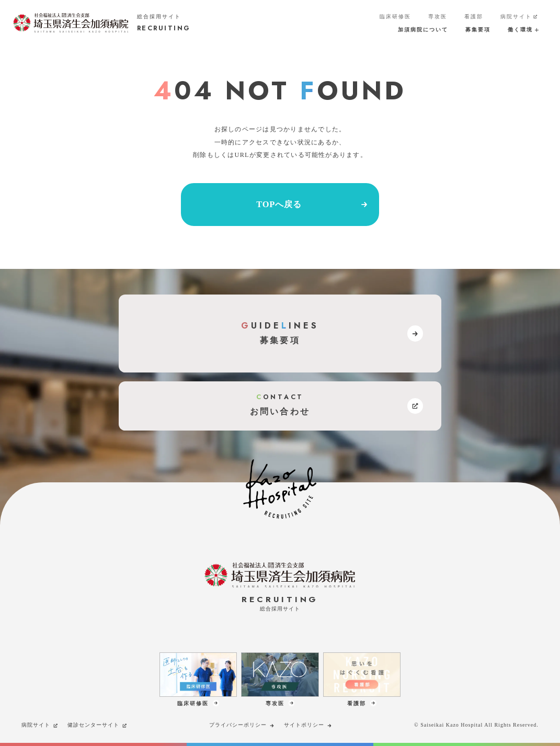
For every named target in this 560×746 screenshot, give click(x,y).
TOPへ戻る (313, 205)
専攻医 (438, 16)
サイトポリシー (308, 725)
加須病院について (423, 30)
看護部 (474, 16)
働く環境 (523, 30)
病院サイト (519, 17)
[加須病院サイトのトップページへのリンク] (102, 23)
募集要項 (478, 30)
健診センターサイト (98, 725)
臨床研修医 (395, 16)
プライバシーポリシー (242, 725)
